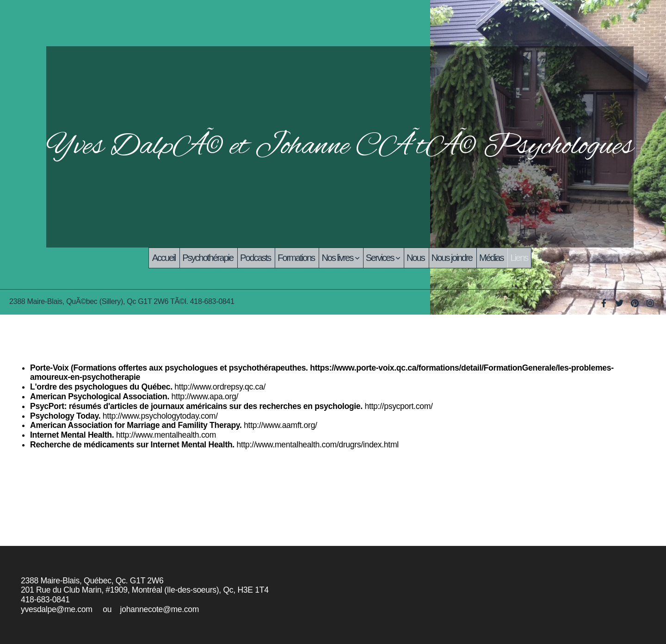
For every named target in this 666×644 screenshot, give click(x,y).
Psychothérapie (208, 258)
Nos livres (340, 258)
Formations (296, 258)
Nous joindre (452, 258)
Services (383, 258)
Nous (416, 258)
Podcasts (255, 258)
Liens (519, 258)
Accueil (164, 258)
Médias (491, 258)
